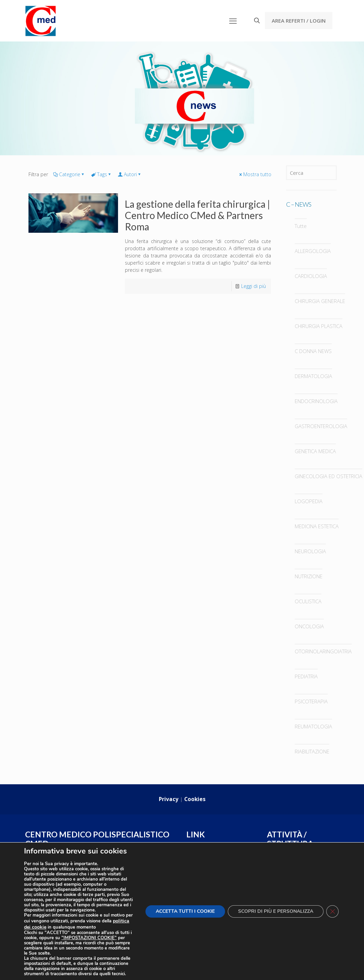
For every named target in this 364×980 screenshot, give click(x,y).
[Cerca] (311, 173)
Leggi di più (254, 286)
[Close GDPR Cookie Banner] (332, 911)
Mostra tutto (255, 174)
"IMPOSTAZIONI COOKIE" (89, 938)
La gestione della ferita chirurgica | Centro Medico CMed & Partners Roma (197, 215)
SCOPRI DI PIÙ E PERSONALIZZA (276, 911)
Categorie (69, 174)
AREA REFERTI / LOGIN (299, 21)
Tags (102, 174)
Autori (130, 174)
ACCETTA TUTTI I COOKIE (185, 911)
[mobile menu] (233, 21)
